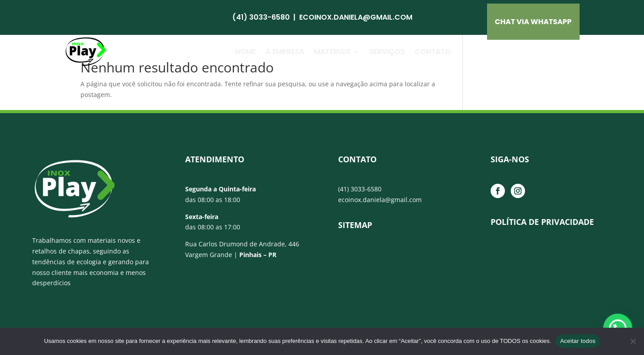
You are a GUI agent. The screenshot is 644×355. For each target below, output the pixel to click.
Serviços (387, 52)
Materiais (332, 52)
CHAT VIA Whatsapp (534, 22)
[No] (633, 341)
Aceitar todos (578, 341)
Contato (433, 52)
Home (246, 52)
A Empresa (285, 52)
